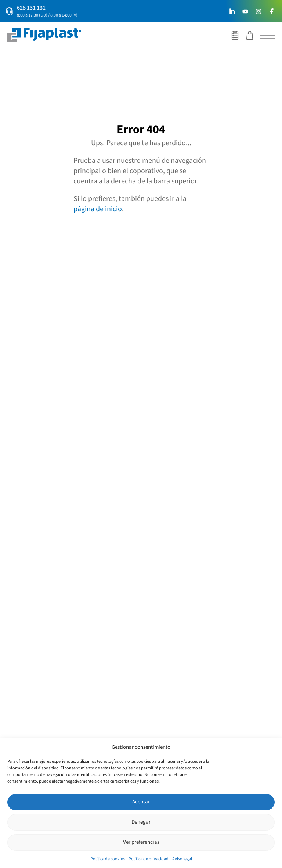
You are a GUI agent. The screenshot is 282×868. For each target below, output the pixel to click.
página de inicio (98, 209)
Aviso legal (182, 859)
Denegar (141, 822)
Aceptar (141, 802)
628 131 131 (31, 8)
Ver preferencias (141, 842)
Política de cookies (108, 859)
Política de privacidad (149, 859)
